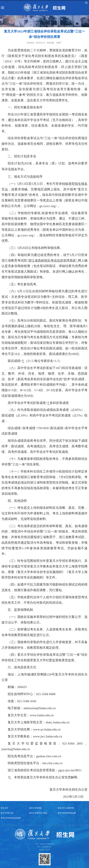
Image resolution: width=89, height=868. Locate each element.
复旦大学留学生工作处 (38, 813)
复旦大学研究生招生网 (67, 813)
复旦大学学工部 (7, 813)
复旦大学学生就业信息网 (11, 818)
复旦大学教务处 (36, 808)
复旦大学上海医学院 (66, 808)
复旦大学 (4, 808)
